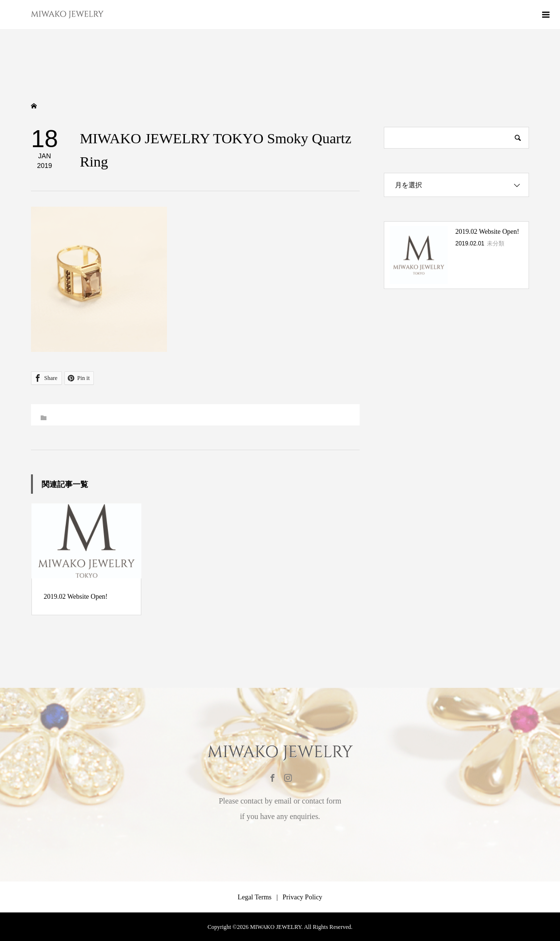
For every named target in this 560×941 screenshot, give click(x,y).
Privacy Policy (303, 897)
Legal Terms (255, 897)
